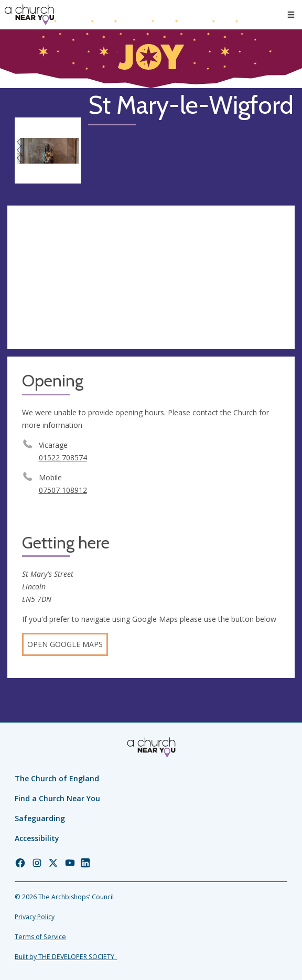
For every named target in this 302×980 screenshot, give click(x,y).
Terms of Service (40, 937)
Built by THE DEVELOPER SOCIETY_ (66, 957)
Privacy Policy (35, 917)
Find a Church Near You (57, 798)
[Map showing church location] (151, 277)
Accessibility (37, 838)
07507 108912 (63, 490)
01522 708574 (63, 457)
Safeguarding (40, 818)
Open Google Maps (65, 644)
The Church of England (57, 778)
